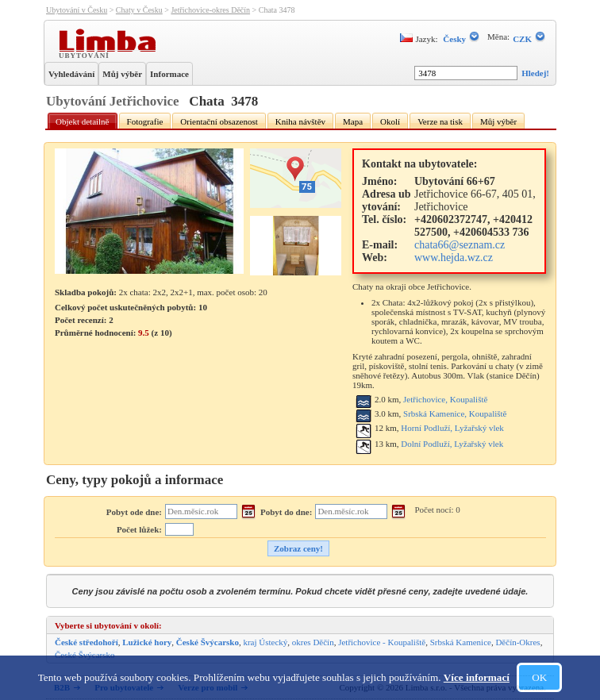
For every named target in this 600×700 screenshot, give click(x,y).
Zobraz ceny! (298, 548)
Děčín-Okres (517, 642)
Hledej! (535, 73)
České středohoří (87, 642)
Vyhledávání (71, 74)
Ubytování (86, 55)
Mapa (353, 121)
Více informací (477, 677)
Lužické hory (147, 642)
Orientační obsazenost (219, 121)
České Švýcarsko (208, 642)
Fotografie (145, 121)
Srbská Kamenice (461, 642)
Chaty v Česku (139, 10)
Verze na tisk (440, 121)
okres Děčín (313, 642)
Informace (169, 74)
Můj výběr (122, 74)
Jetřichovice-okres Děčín (210, 10)
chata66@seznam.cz (460, 245)
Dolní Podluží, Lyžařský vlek (452, 444)
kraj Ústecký (265, 642)
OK (539, 677)
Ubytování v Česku (77, 10)
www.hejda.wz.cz (454, 258)
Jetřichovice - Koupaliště (382, 642)
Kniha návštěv (300, 121)
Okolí (390, 121)
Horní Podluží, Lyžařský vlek (452, 428)
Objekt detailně (83, 121)
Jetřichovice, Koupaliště (445, 399)
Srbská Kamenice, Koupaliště (455, 413)
